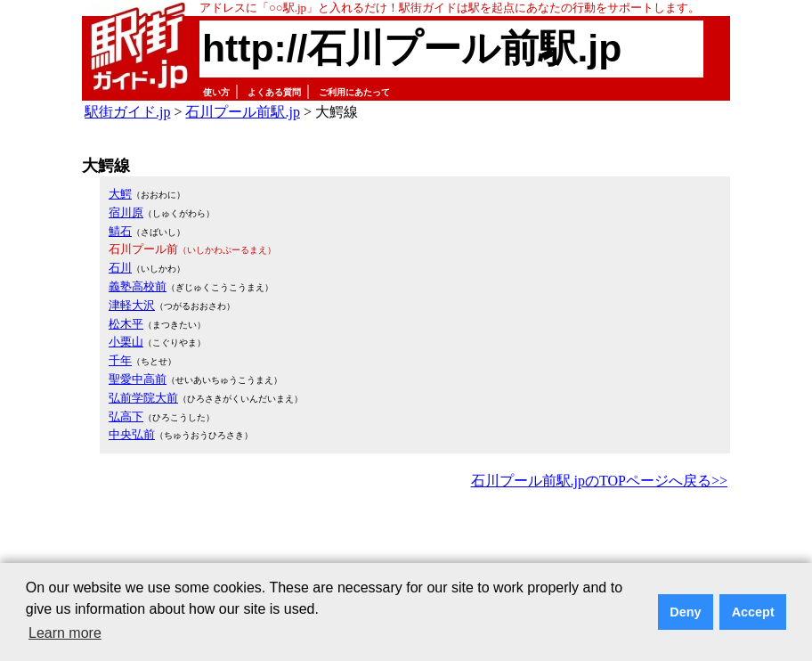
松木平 (126, 324)
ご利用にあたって (354, 92)
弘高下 (126, 416)
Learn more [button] (65, 633)
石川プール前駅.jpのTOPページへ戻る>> (599, 481)
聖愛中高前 (138, 379)
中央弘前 (132, 434)
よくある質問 (274, 92)
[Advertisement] (406, 543)
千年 (120, 360)
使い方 (216, 92)
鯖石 (120, 231)
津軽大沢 (132, 305)
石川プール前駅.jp (242, 112)
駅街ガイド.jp (127, 112)
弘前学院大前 (143, 398)
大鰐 (120, 194)
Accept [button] (753, 612)
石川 (120, 268)
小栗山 (126, 342)
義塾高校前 (138, 286)
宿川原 (126, 212)
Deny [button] (685, 612)
